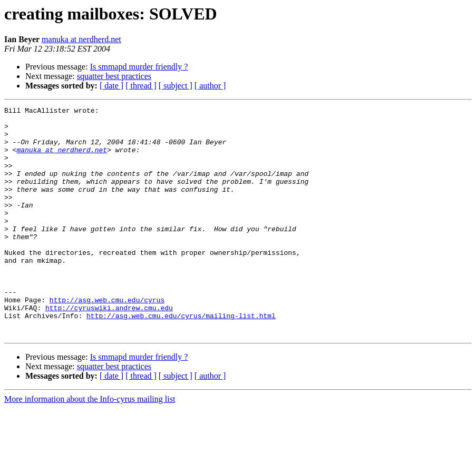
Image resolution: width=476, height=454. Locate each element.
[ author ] (210, 86)
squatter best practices (114, 76)
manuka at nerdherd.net (81, 39)
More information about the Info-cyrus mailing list (90, 445)
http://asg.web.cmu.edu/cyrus (107, 339)
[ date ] (111, 86)
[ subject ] (176, 86)
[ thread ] (141, 86)
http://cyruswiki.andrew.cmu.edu (109, 349)
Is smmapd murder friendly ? (139, 67)
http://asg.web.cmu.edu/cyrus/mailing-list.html (181, 358)
